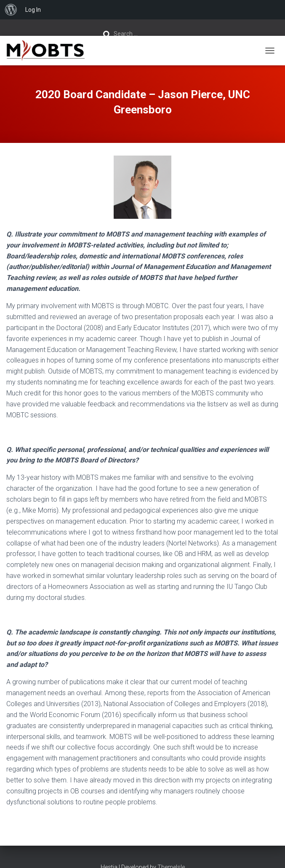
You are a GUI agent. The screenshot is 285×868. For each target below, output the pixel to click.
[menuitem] (11, 10)
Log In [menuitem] (33, 10)
